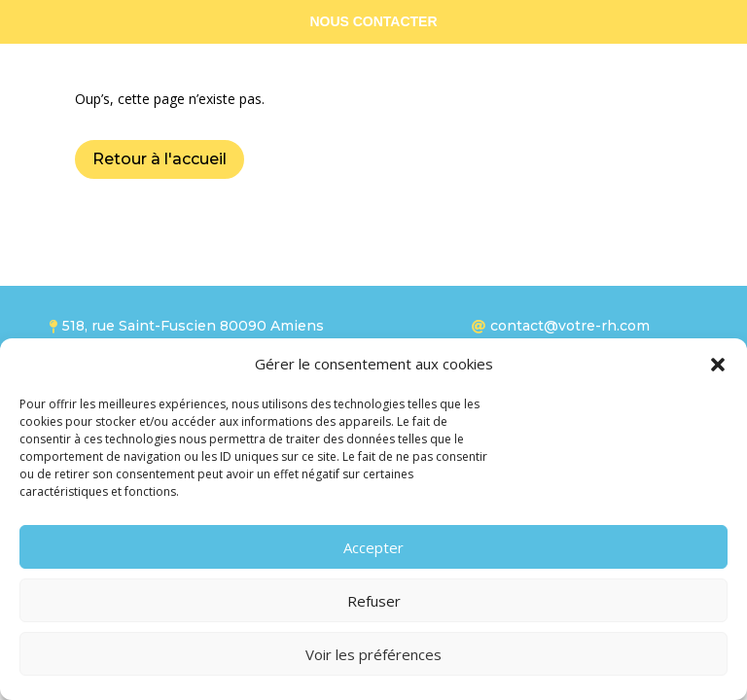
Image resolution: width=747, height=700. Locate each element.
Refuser (374, 601)
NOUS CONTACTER (373, 21)
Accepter (373, 547)
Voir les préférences (373, 654)
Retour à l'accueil (160, 159)
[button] (718, 365)
